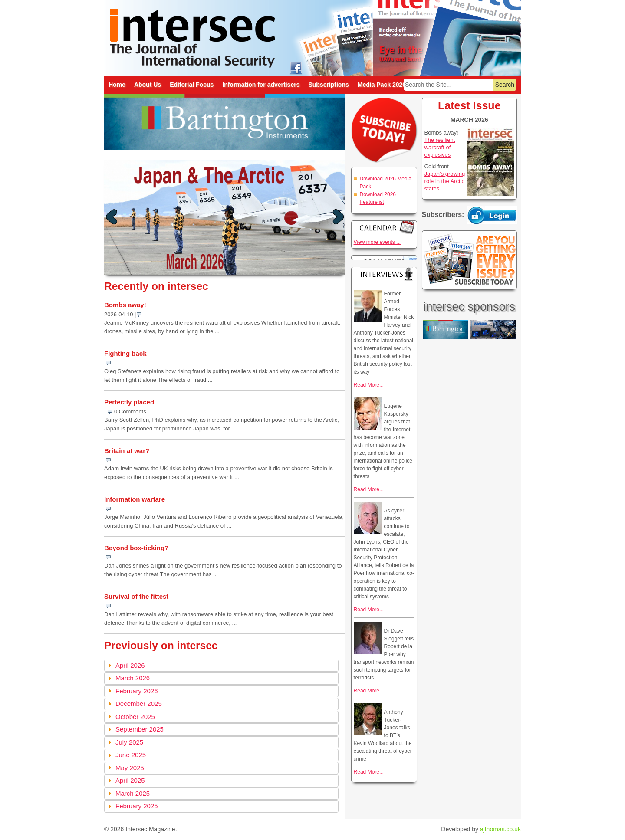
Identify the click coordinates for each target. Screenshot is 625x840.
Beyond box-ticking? (136, 548)
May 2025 (130, 768)
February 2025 (137, 806)
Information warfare (135, 499)
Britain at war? (127, 451)
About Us (148, 85)
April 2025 (130, 780)
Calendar (384, 227)
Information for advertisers (261, 85)
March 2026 (133, 678)
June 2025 (131, 755)
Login (492, 215)
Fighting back (125, 353)
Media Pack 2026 (382, 85)
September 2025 (140, 729)
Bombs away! (125, 305)
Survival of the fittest (136, 596)
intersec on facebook (296, 67)
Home (117, 85)
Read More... (369, 385)
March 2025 (133, 793)
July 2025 (129, 742)
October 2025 (135, 717)
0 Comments (130, 412)
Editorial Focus (192, 85)
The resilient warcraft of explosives (440, 147)
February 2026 (137, 691)
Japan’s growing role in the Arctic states (445, 181)
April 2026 (130, 665)
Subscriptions (328, 85)
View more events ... (377, 242)
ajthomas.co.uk (500, 829)
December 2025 (139, 704)
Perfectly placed (129, 402)
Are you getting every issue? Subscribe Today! (469, 260)
